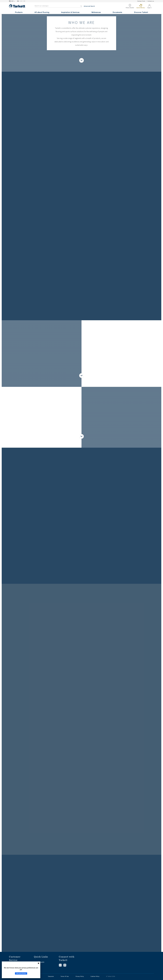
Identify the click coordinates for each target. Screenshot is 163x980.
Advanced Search (89, 6)
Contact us (151, 1)
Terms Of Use (65, 976)
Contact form (141, 1)
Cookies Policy (95, 976)
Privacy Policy (80, 976)
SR (21, 1)
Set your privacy (21, 973)
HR (24, 1)
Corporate (51, 976)
